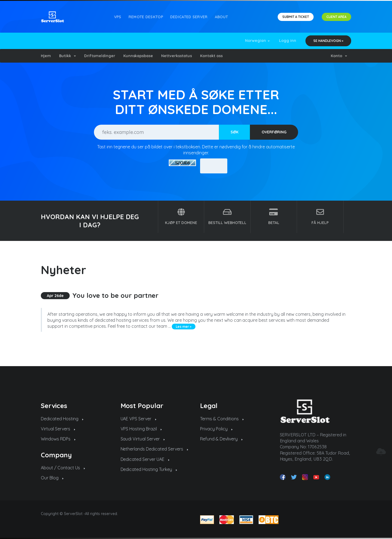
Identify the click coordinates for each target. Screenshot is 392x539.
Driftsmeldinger (100, 56)
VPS (118, 17)
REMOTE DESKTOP (146, 17)
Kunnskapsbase (138, 56)
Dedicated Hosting (62, 419)
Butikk (68, 56)
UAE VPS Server (139, 419)
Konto (339, 56)
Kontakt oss (211, 56)
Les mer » (184, 327)
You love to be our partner (116, 295)
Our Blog (52, 478)
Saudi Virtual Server (143, 439)
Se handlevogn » (328, 41)
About (221, 17)
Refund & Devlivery (221, 439)
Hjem (46, 56)
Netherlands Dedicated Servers (154, 449)
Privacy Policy (216, 429)
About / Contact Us (63, 468)
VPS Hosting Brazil (141, 429)
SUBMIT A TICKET (296, 17)
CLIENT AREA (336, 17)
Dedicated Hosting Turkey (149, 469)
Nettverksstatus (177, 56)
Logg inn (288, 41)
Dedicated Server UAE (145, 459)
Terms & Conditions (222, 419)
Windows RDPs (58, 439)
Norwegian (258, 41)
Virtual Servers (58, 429)
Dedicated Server (189, 17)
